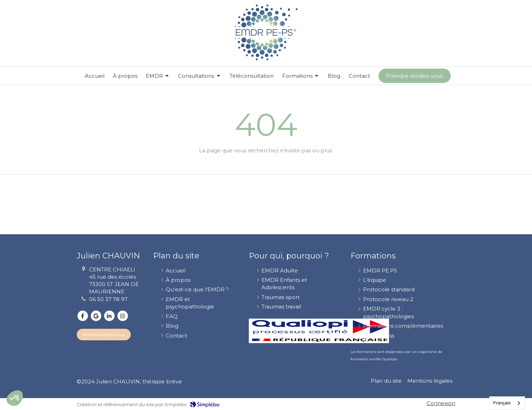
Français (502, 403)
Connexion (441, 403)
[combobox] (507, 403)
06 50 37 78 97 (108, 299)
